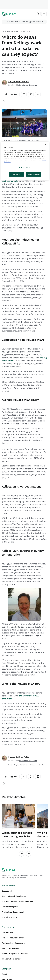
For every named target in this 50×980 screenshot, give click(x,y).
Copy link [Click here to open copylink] (11, 94)
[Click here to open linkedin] (38, 94)
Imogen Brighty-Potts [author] (19, 81)
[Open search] (38, 14)
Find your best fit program (13, 943)
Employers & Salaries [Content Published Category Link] (28, 85)
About (4, 974)
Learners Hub (8, 933)
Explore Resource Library (13, 938)
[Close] (46, 145)
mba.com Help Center (11, 959)
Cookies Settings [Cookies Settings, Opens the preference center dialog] (24, 168)
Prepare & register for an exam (15, 954)
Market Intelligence (10, 907)
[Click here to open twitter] (4, 101)
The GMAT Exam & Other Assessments (18, 901)
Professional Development (13, 912)
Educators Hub (8, 891)
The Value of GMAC (10, 917)
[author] (4, 83)
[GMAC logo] (9, 14)
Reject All (17, 174)
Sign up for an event (10, 948)
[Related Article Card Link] (18, 826)
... (5, 22)
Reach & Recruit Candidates (14, 896)
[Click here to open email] (24, 94)
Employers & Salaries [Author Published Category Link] (28, 761)
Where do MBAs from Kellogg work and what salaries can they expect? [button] (28, 22)
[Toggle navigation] (44, 14)
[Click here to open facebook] (31, 94)
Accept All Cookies (33, 174)
